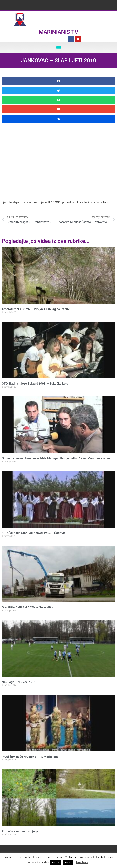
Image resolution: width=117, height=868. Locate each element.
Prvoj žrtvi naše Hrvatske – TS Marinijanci (30, 757)
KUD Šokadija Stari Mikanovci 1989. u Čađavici (34, 533)
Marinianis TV (58, 32)
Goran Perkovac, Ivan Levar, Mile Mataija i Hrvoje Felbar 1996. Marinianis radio (56, 458)
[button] (58, 47)
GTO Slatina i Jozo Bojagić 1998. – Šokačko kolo (35, 384)
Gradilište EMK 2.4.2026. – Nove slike (27, 607)
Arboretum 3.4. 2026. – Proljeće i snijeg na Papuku (36, 309)
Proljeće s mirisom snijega (20, 831)
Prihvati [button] (56, 862)
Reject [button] (68, 862)
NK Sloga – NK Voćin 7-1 (19, 682)
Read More (82, 862)
